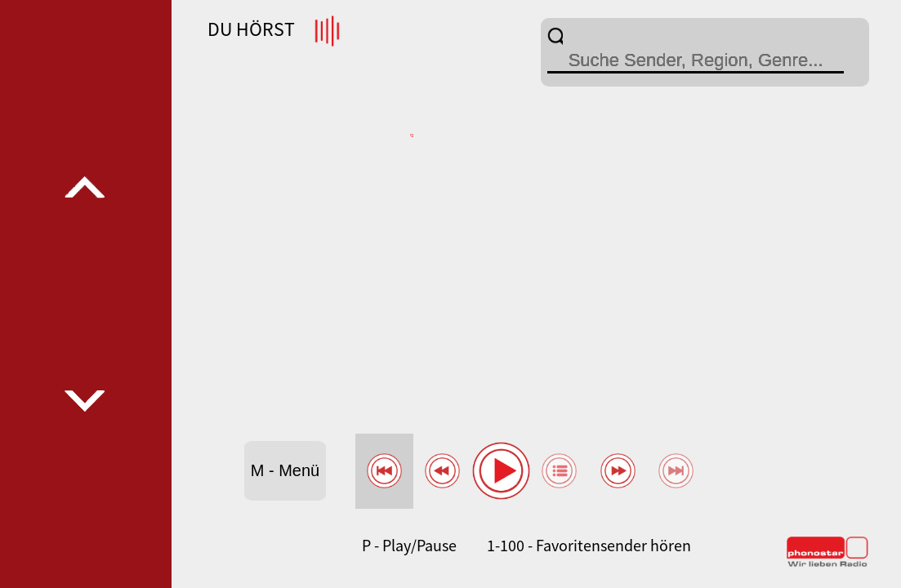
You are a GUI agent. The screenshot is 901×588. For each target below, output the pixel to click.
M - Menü (285, 470)
